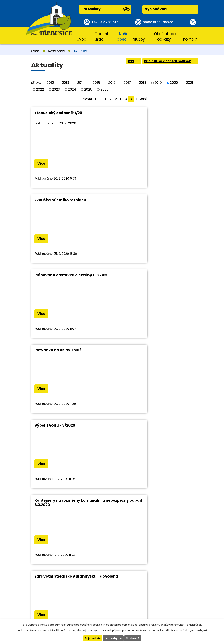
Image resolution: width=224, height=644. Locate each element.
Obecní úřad (101, 36)
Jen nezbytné (113, 638)
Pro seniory (106, 9)
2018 (143, 83)
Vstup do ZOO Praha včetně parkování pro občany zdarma (156, 355)
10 (116, 99)
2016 (112, 83)
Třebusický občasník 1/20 (58, 113)
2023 (56, 89)
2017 (127, 83)
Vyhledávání (156, 9)
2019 (158, 83)
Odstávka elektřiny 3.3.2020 (61, 430)
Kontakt (190, 39)
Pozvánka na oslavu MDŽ (143, 201)
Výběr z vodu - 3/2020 (55, 276)
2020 (174, 83)
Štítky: (36, 82)
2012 (50, 83)
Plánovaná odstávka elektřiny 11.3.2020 (72, 201)
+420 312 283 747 (106, 22)
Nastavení (134, 638)
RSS (129, 62)
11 (121, 99)
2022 (40, 89)
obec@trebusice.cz (159, 22)
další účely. (196, 625)
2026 (104, 89)
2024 (72, 89)
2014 (81, 83)
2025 (88, 89)
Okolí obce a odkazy (166, 36)
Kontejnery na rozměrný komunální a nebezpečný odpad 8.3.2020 (155, 279)
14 (136, 99)
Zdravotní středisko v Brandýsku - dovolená (67, 355)
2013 (66, 83)
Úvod (82, 39)
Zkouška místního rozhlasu (146, 113)
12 (126, 99)
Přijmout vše (92, 638)
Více (42, 164)
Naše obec (123, 36)
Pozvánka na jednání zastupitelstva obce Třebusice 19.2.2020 (154, 432)
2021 (190, 83)
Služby (139, 39)
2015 (96, 83)
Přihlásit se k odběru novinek (169, 62)
